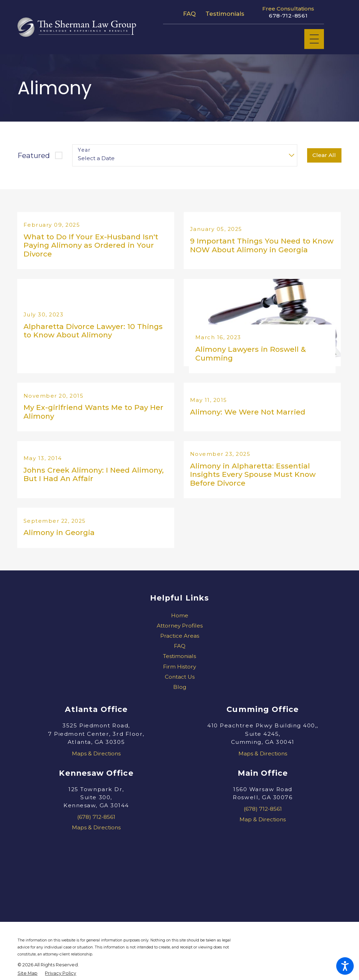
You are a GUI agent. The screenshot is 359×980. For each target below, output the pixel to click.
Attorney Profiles (180, 635)
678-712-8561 (288, 16)
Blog (180, 697)
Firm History (179, 676)
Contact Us (180, 687)
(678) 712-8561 (96, 827)
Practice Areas (180, 646)
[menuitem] (179, 625)
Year (84, 150)
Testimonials (225, 14)
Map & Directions (263, 829)
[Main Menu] (314, 39)
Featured (34, 155)
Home (180, 625)
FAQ (189, 14)
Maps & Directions (96, 763)
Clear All (324, 155)
